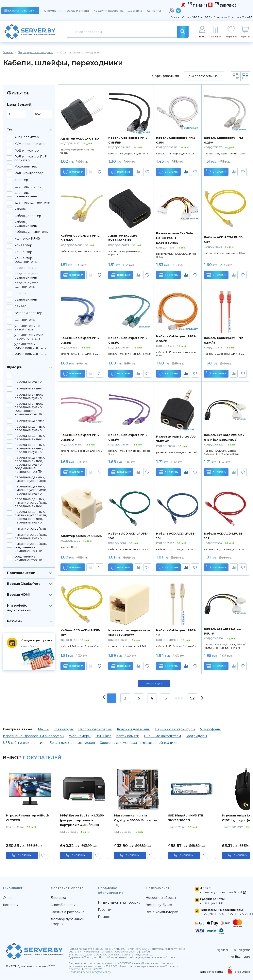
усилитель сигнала (30, 354)
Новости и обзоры (161, 898)
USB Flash (103, 736)
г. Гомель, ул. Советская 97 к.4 (231, 17)
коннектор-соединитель (26, 260)
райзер (20, 306)
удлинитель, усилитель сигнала (30, 346)
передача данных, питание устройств (30, 479)
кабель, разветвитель (26, 224)
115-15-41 (200, 6)
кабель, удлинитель (31, 232)
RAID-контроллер (29, 173)
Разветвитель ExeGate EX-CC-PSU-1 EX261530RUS (175, 238)
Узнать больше (30, 646)
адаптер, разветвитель (26, 195)
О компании (53, 11)
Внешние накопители (163, 736)
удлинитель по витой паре (27, 328)
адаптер (21, 180)
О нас (8, 898)
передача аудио (28, 382)
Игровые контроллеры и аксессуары (34, 736)
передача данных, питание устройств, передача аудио (31, 490)
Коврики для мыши (134, 729)
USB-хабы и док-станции (24, 743)
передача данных (29, 421)
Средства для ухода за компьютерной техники (139, 743)
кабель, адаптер (28, 216)
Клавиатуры (64, 729)
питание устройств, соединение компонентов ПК (31, 547)
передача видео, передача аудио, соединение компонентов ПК (29, 409)
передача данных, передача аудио (30, 428)
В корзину (73, 172)
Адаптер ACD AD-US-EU (80, 138)
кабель (20, 209)
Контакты (154, 11)
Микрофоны (210, 729)
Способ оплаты (63, 905)
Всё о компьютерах (162, 912)
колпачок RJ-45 (27, 239)
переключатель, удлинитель (28, 285)
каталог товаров (19, 11)
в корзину (25, 855)
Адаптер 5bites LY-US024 (81, 536)
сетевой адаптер (28, 313)
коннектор (23, 252)
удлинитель (25, 320)
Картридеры (196, 736)
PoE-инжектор (27, 151)
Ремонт (104, 917)
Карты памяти (128, 736)
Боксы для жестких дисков (72, 743)
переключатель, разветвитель (28, 276)
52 (192, 698)
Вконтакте (241, 957)
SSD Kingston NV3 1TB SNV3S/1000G (186, 818)
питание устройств (30, 529)
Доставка (135, 11)
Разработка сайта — (212, 972)
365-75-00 (228, 6)
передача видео (28, 388)
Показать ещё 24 (154, 684)
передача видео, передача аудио (29, 396)
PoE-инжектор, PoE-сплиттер (31, 159)
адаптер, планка (28, 187)
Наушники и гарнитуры (175, 729)
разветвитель (26, 300)
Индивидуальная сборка (119, 902)
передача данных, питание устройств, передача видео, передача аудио (31, 517)
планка (20, 293)
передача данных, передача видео (30, 438)
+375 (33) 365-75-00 (239, 914)
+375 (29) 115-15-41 (212, 914)
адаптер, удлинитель (32, 203)
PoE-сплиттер (26, 167)
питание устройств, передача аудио (31, 537)
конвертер (23, 245)
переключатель (27, 268)
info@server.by (101, 972)
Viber (223, 950)
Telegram (242, 950)
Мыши (43, 729)
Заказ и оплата (78, 11)
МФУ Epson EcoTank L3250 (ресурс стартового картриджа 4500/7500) (82, 820)
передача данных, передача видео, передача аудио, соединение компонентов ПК (30, 465)
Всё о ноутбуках (159, 905)
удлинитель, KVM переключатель (29, 337)
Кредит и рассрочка (109, 11)
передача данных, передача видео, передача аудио (30, 448)
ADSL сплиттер (27, 137)
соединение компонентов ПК (28, 558)
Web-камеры (80, 736)
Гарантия (106, 910)
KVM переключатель (31, 144)
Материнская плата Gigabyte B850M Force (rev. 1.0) (136, 820)
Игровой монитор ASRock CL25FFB (28, 818)
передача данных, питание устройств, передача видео (31, 503)
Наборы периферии (95, 729)
